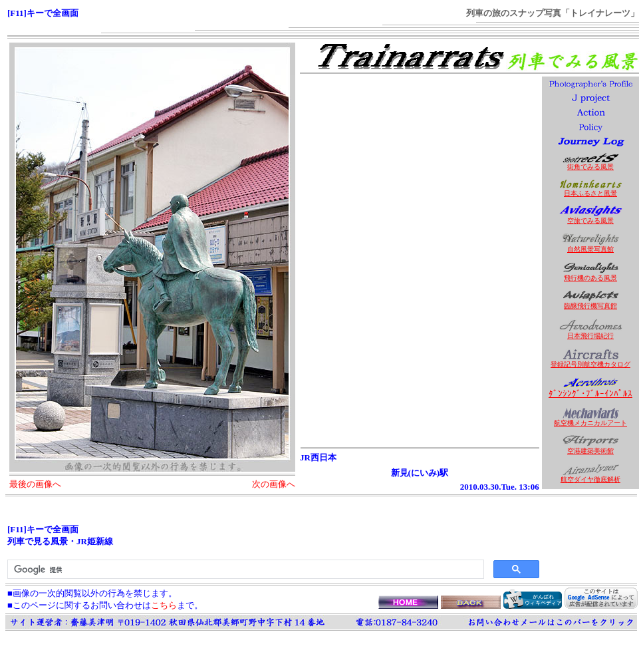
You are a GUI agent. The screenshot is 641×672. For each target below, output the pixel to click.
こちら (164, 605)
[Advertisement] (420, 171)
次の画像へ (274, 484)
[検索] (244, 570)
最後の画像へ (35, 484)
